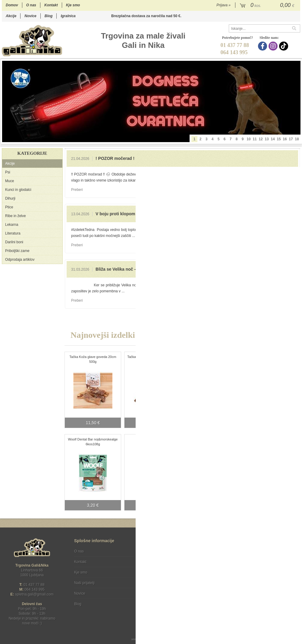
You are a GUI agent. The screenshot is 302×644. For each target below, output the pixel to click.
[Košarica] (268, 5)
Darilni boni (14, 242)
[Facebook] (263, 46)
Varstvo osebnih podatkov (167, 562)
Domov (12, 5)
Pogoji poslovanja (161, 551)
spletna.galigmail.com (34, 594)
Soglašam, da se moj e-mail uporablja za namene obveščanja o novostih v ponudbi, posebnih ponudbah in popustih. (260, 576)
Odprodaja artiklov (20, 260)
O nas (31, 5)
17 (291, 139)
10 (249, 139)
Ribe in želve (16, 216)
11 (255, 139)
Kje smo (73, 5)
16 (285, 139)
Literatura (13, 233)
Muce (9, 181)
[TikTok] (284, 46)
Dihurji (10, 198)
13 (267, 139)
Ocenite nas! (164, 602)
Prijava (223, 5)
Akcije (11, 16)
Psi (8, 172)
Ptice (9, 207)
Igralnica (68, 16)
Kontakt (51, 5)
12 (261, 139)
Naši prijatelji (84, 583)
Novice (30, 16)
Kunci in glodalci (18, 190)
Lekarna (12, 225)
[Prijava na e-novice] (294, 556)
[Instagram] (274, 46)
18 (297, 139)
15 (279, 139)
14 (273, 139)
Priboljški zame (17, 251)
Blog (49, 16)
